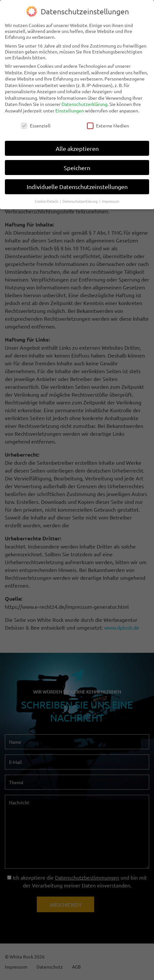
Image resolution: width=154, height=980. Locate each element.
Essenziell (36, 121)
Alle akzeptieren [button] (77, 144)
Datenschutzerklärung (84, 100)
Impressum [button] (111, 197)
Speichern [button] (77, 163)
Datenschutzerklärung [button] (81, 197)
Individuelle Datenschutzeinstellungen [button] (77, 182)
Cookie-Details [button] (47, 197)
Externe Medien (108, 121)
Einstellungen (70, 106)
